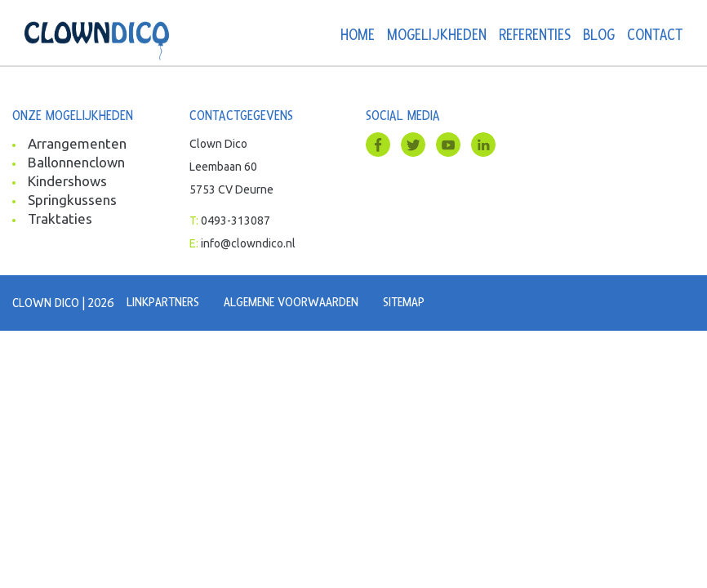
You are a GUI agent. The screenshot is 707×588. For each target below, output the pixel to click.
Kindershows (67, 181)
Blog (599, 36)
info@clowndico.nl (248, 243)
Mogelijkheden (437, 36)
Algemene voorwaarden (291, 302)
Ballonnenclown (76, 162)
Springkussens (72, 200)
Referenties (535, 36)
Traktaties (60, 218)
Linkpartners (163, 302)
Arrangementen (77, 143)
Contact (655, 36)
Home (358, 36)
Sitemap (404, 302)
